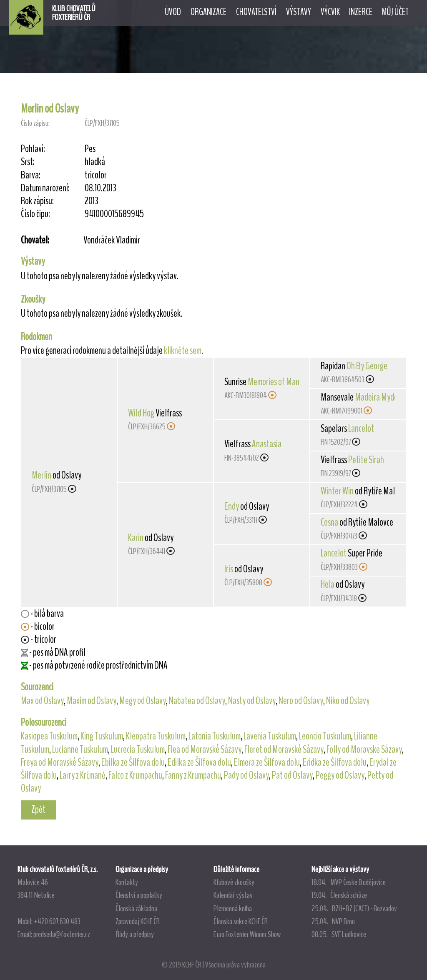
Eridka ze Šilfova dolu (335, 762)
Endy (232, 506)
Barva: (31, 175)
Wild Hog (141, 413)
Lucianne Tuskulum (80, 749)
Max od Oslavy (42, 701)
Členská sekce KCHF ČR (241, 921)
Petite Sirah (366, 460)
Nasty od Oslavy (252, 701)
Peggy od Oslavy (340, 775)
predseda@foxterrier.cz (62, 934)
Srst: (28, 162)
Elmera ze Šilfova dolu (267, 762)
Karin (136, 538)
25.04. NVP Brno (333, 921)
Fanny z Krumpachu (193, 775)
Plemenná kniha (233, 908)
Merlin (41, 475)
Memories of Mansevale (283, 382)
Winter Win (337, 491)
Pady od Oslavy (246, 775)
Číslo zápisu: (35, 123)
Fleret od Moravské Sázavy (284, 749)
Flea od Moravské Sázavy (205, 749)
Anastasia (267, 444)
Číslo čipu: (35, 214)
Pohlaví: (33, 149)
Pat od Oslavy (292, 775)
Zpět (38, 810)
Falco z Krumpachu (135, 775)
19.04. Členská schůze (339, 895)
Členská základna (136, 908)
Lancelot (361, 429)
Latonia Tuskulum (215, 736)
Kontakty (127, 882)
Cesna (329, 522)
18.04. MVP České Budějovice (349, 882)
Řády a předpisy (135, 934)
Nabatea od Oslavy (197, 701)
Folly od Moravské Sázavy (364, 749)
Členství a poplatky (139, 895)
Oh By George (367, 366)
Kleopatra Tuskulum (156, 736)
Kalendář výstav (233, 895)
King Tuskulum (102, 736)
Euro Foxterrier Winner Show (247, 934)
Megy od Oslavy (143, 701)
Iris (229, 569)
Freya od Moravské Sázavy (60, 762)
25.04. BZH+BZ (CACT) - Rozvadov (354, 908)
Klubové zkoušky (234, 882)
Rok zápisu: (37, 201)
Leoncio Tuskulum (325, 736)
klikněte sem (183, 351)
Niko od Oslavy (348, 701)
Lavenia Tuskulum (270, 736)
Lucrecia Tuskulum (138, 749)
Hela (328, 584)
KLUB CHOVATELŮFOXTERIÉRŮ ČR (74, 13)
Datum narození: (45, 188)
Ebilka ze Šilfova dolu (133, 762)
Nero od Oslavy (301, 701)
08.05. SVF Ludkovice (339, 934)
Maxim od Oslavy (92, 701)
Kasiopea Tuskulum (49, 736)
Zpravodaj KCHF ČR (138, 921)
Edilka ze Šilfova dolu (199, 762)
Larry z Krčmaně (83, 775)
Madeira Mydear (379, 397)
